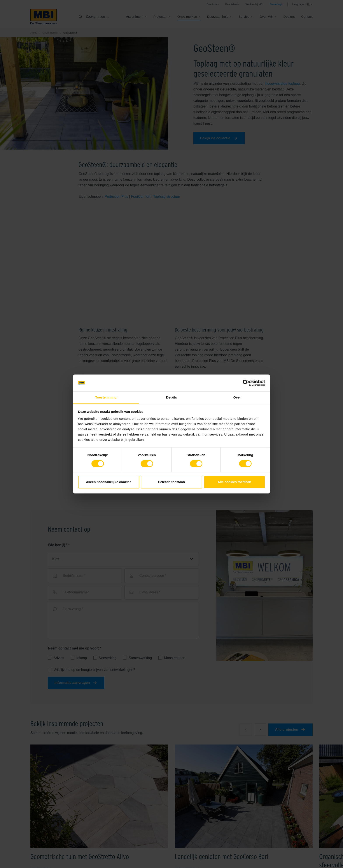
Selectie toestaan (172, 482)
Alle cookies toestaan (234, 482)
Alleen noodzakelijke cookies (109, 482)
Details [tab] (171, 397)
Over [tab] (237, 397)
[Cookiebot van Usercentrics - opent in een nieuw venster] (246, 383)
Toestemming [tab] (106, 397)
